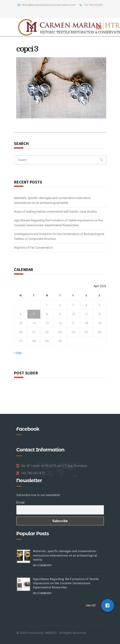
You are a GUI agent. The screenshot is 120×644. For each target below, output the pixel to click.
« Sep (18, 353)
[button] (108, 605)
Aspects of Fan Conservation (33, 248)
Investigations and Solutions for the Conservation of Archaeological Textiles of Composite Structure (59, 236)
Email (20, 503)
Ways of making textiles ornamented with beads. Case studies (55, 212)
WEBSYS (51, 633)
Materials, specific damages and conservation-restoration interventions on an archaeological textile (52, 200)
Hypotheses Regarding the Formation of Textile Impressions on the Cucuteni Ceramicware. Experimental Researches (58, 223)
